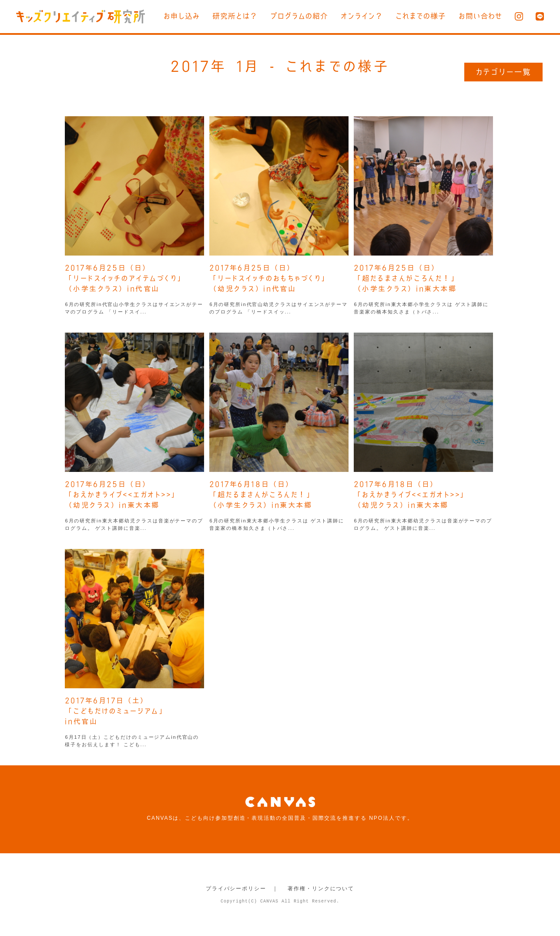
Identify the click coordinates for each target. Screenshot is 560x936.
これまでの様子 (421, 16)
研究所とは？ (235, 16)
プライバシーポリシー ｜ (242, 889)
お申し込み (182, 16)
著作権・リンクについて (321, 889)
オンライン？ (362, 16)
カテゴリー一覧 (504, 72)
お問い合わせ (480, 16)
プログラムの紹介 (299, 16)
